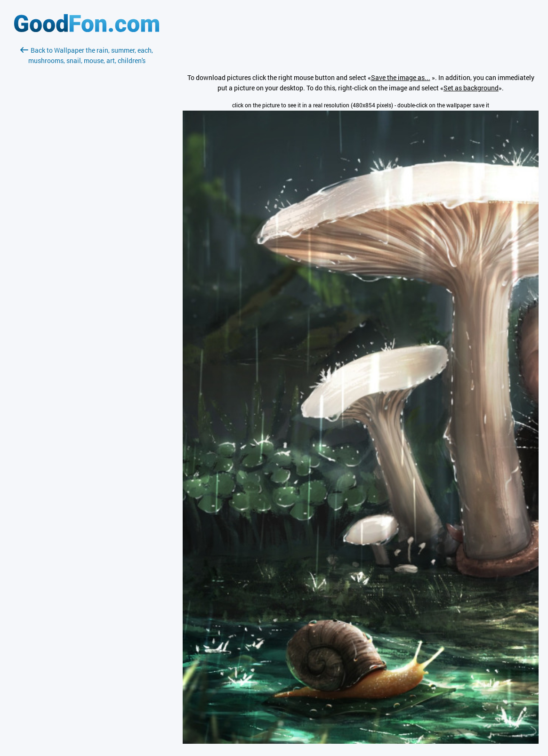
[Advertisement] (87, 177)
